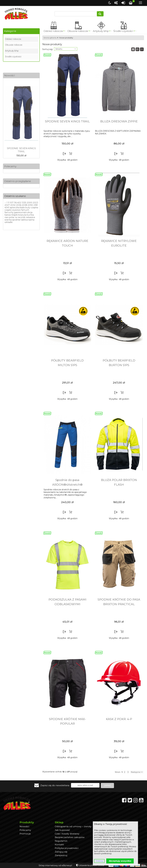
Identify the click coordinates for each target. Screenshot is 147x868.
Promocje (25, 834)
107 (12, 203)
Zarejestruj (61, 855)
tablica (24, 220)
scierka (8, 220)
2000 (29, 203)
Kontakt (59, 844)
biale (22, 208)
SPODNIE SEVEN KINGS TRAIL (21, 150)
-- (5, 203)
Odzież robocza (53, 31)
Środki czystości (123, 31)
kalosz (8, 215)
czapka (34, 208)
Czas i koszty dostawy (67, 834)
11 (9, 203)
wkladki (9, 222)
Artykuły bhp (101, 31)
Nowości (10, 75)
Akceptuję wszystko (120, 861)
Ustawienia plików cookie (91, 865)
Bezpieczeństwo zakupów (70, 837)
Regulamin (61, 841)
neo (7, 217)
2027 (7, 205)
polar (12, 217)
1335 (24, 203)
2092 (30, 205)
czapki (8, 210)
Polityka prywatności (67, 848)
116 (15, 203)
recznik (21, 217)
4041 (7, 208)
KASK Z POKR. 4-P (119, 719)
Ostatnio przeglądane (18, 181)
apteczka (15, 208)
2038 (25, 205)
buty (28, 208)
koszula (22, 215)
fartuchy (9, 212)
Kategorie (10, 31)
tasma (31, 220)
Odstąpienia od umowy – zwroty (73, 826)
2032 (13, 205)
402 (19, 203)
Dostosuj (99, 861)
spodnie (16, 220)
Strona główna (50, 38)
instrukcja (27, 212)
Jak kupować (62, 830)
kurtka (30, 215)
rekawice (30, 217)
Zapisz (107, 786)
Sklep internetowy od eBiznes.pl (55, 865)
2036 (19, 205)
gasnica (18, 212)
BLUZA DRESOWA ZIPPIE (119, 121)
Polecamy (10, 166)
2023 (35, 203)
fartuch (25, 210)
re (16, 217)
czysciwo (16, 210)
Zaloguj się (61, 852)
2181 (36, 205)
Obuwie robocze (78, 31)
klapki (15, 215)
